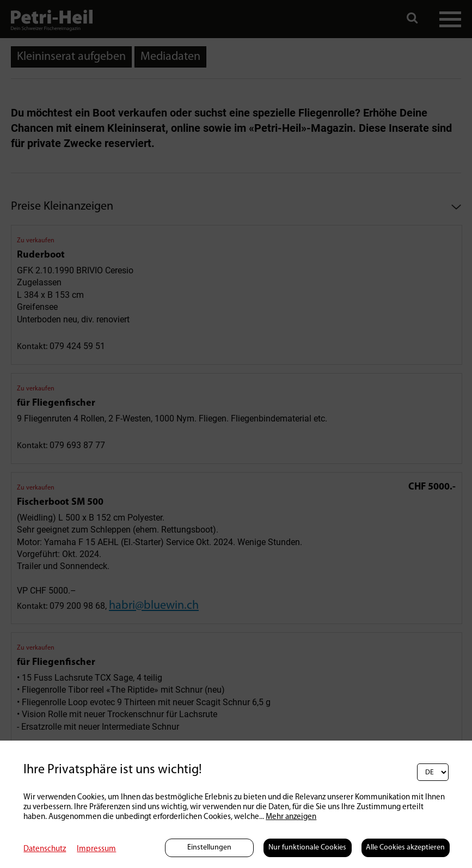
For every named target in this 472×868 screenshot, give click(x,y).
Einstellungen (209, 848)
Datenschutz (45, 849)
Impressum (96, 849)
